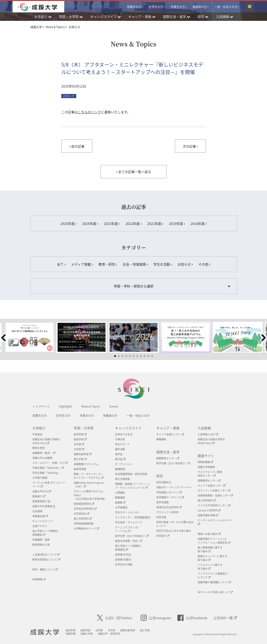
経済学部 (80, 434)
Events (114, 406)
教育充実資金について (46, 560)
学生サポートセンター (127, 512)
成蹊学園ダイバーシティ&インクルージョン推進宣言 (214, 541)
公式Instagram (156, 618)
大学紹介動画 (40, 478)
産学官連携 (163, 502)
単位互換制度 (122, 479)
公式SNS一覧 (225, 618)
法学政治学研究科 (85, 509)
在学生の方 (156, 7)
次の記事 (190, 146)
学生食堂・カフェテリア (129, 522)
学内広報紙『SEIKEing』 (46, 473)
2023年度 (112, 223)
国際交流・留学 (168, 452)
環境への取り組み (209, 534)
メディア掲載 (82, 264)
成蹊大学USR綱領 (42, 458)
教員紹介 (39, 496)
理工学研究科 (83, 519)
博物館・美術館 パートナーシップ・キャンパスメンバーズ (133, 486)
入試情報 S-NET (208, 434)
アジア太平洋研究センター (214, 505)
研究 (160, 476)
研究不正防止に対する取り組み (174, 531)
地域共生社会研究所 (169, 507)
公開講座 (120, 493)
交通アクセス (40, 526)
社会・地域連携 (135, 264)
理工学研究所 (207, 500)
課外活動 (120, 449)
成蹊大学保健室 (206, 467)
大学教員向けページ (86, 529)
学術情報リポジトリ (169, 492)
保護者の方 (200, 7)
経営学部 (80, 439)
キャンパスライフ (128, 428)
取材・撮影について (45, 569)
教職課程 (120, 498)
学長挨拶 (37, 434)
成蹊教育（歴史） (44, 453)
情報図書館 (205, 462)
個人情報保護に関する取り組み (210, 549)
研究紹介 (163, 536)
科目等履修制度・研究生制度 (131, 474)
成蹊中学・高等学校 (109, 634)
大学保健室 (121, 507)
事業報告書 (40, 516)
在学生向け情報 (124, 564)
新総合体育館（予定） (129, 541)
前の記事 (77, 146)
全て (61, 264)
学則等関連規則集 (84, 524)
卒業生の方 (178, 7)
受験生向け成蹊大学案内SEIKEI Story (46, 441)
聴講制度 (120, 469)
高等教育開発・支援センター (215, 495)
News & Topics (91, 406)
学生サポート (122, 444)
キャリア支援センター (170, 434)
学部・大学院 (84, 428)
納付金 (120, 459)
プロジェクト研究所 (167, 512)
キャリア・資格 (168, 428)
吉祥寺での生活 (124, 434)
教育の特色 (39, 448)
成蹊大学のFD (42, 491)
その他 (204, 264)
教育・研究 (108, 264)
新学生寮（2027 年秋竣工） (132, 536)
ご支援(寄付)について (46, 555)
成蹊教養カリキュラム (86, 464)
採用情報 (39, 579)
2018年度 (199, 223)
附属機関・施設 (41, 540)
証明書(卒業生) (123, 560)
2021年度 (155, 223)
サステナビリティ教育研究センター (210, 474)
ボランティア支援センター (214, 491)
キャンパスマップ (42, 521)
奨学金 (119, 454)
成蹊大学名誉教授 (44, 506)
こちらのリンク (89, 112)
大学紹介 (39, 428)
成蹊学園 (71, 634)
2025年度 (68, 223)
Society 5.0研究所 (209, 510)
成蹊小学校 (87, 634)
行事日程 (120, 439)
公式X (116, 618)
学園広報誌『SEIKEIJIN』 (48, 468)
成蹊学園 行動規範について (214, 582)
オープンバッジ (124, 464)
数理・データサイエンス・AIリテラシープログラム (89, 476)
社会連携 (37, 511)
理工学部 (80, 459)
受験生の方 (134, 7)
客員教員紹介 (41, 501)
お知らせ (69, 96)
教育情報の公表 (41, 545)
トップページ (41, 406)
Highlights (66, 406)
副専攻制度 (80, 469)
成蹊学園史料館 (208, 515)
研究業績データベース (170, 497)
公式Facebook (192, 618)
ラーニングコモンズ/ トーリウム (127, 529)
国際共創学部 (83, 454)
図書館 (120, 503)
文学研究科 (81, 514)
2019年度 (177, 223)
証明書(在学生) (123, 555)
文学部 (79, 449)
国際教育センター (168, 458)
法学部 (79, 444)
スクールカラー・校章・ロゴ (50, 463)
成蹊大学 (45, 632)
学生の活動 (163, 264)
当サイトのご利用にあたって (215, 592)
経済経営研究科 (84, 504)
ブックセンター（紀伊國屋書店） (134, 517)
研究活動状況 (164, 482)
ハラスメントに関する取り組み (210, 567)
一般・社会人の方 (226, 7)
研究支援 (161, 517)
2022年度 (133, 223)
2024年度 (90, 223)
